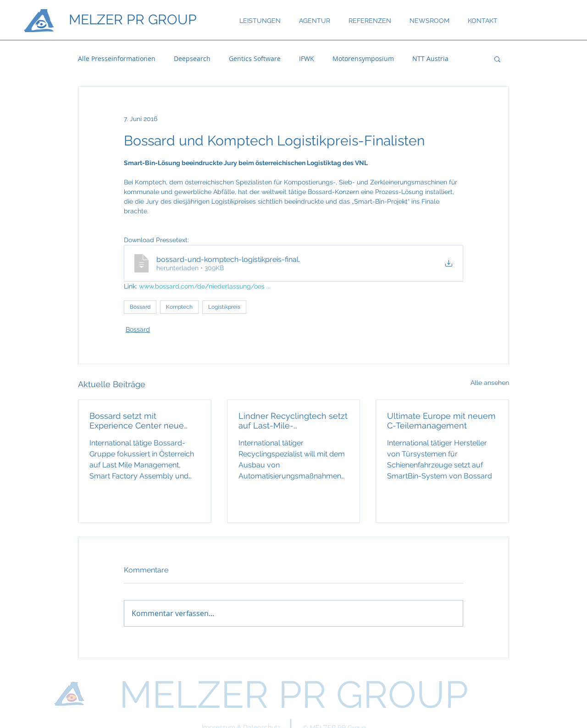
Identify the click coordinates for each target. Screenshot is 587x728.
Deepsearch (192, 58)
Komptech (179, 307)
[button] (497, 59)
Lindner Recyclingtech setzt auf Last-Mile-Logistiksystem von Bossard (293, 421)
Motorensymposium (363, 58)
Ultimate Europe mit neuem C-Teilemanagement (441, 421)
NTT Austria (430, 58)
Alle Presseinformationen (117, 58)
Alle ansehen (490, 383)
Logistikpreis (224, 307)
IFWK (307, 58)
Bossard (140, 307)
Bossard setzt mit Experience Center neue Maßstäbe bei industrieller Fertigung (140, 421)
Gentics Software (255, 58)
